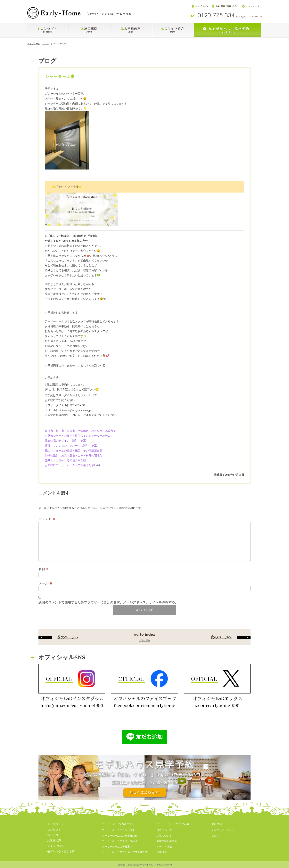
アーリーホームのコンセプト (118, 830)
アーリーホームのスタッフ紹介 (120, 841)
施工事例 (53, 835)
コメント (47, 519)
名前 (44, 569)
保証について (164, 836)
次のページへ (231, 637)
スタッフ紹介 (55, 846)
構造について (164, 830)
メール (45, 583)
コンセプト (54, 830)
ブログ (46, 44)
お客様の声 (54, 841)
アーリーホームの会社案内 (117, 847)
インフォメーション (223, 830)
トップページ (34, 44)
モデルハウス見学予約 (61, 851)
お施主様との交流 (167, 841)
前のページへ (58, 637)
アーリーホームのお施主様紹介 (120, 836)
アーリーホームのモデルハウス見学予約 (125, 852)
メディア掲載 (164, 847)
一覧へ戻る (145, 640)
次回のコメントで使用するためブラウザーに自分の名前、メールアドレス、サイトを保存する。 (108, 602)
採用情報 (162, 852)
